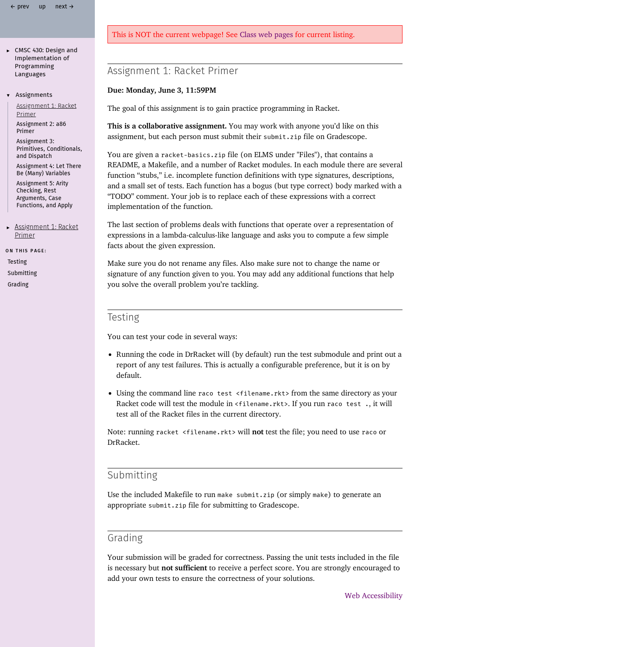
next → (65, 7)
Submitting (22, 273)
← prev (20, 7)
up (42, 7)
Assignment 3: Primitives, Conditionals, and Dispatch (49, 149)
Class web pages (266, 34)
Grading (18, 285)
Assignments (34, 95)
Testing (17, 262)
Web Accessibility (374, 595)
